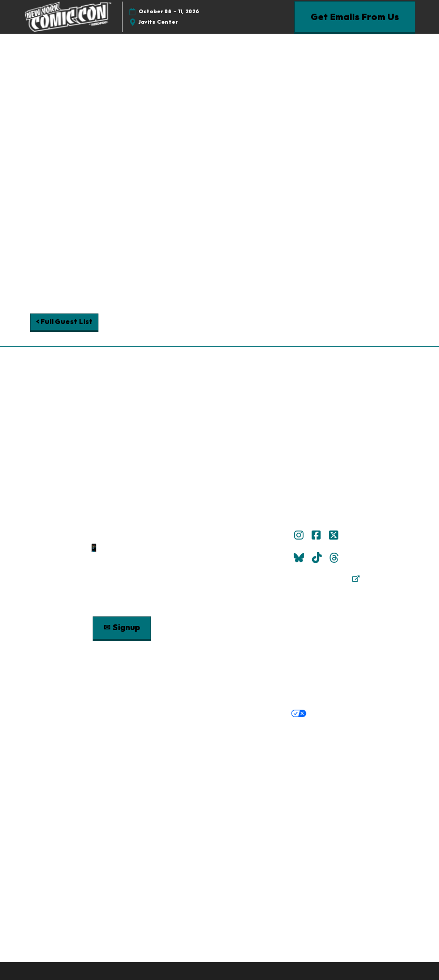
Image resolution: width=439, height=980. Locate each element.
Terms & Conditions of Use (142, 692)
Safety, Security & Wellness (331, 692)
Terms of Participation (237, 692)
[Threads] (336, 558)
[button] (355, 17)
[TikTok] (318, 558)
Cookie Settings (341, 714)
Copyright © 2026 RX (220, 782)
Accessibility (306, 762)
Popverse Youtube (318, 638)
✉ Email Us (122, 535)
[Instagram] (300, 535)
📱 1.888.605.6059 (122, 548)
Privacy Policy (127, 714)
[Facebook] (318, 535)
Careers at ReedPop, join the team (172, 749)
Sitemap (122, 574)
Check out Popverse (317, 624)
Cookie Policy (183, 714)
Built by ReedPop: (124, 736)
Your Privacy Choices (260, 714)
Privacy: (83, 714)
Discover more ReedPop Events (222, 736)
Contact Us (122, 561)
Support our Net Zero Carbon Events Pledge (195, 762)
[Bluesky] (300, 558)
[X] (335, 535)
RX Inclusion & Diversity (283, 749)
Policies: (74, 692)
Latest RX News (315, 736)
